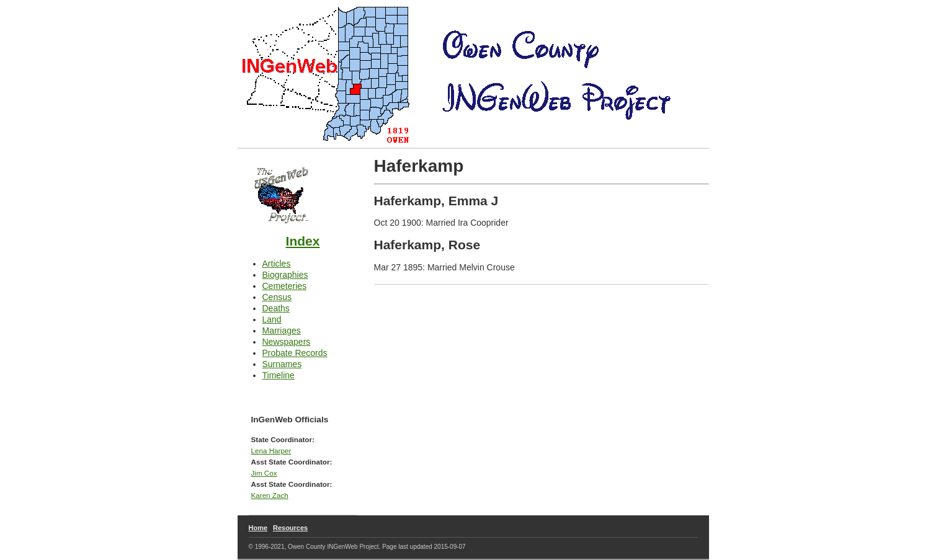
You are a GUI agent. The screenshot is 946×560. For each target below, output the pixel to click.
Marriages (282, 331)
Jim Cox (264, 473)
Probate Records (295, 353)
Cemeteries (285, 286)
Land (272, 319)
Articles (277, 264)
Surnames (282, 364)
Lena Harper (271, 451)
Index (303, 241)
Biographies (285, 275)
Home (258, 528)
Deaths (276, 308)
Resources (290, 528)
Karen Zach (270, 495)
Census (277, 297)
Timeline (279, 375)
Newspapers (287, 342)
